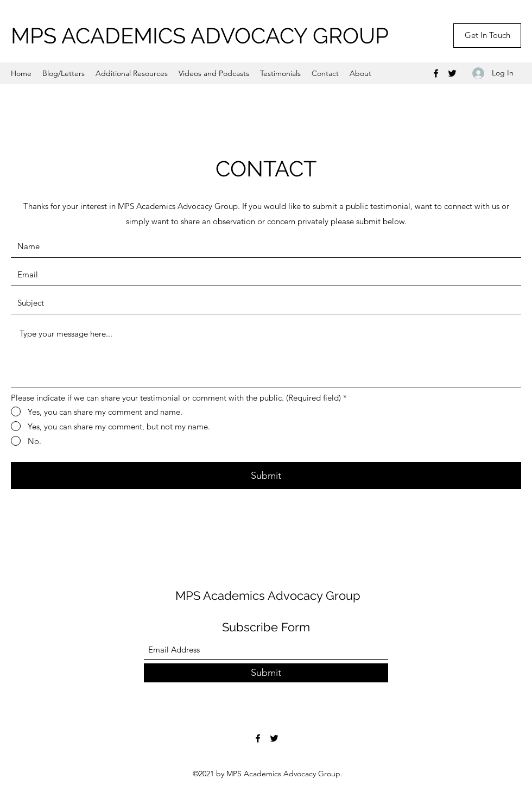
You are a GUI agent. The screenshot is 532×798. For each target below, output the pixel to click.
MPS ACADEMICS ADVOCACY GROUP (200, 36)
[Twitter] (452, 73)
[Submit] (266, 476)
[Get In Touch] (487, 36)
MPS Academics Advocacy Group (268, 596)
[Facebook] (436, 73)
